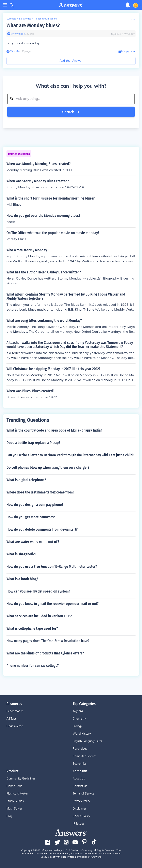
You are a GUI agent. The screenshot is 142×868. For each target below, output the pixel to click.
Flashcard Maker (17, 794)
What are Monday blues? (33, 25)
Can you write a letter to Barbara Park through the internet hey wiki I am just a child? (70, 455)
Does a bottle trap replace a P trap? (33, 443)
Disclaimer (79, 809)
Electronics (25, 19)
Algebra (78, 711)
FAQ (9, 816)
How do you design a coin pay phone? (35, 505)
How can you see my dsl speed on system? (38, 591)
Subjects (11, 19)
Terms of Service (84, 794)
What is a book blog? (22, 579)
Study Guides (15, 801)
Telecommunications (46, 19)
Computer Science (85, 756)
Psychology (80, 749)
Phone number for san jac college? (33, 666)
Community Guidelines (21, 778)
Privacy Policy (82, 801)
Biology (77, 726)
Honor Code (14, 786)
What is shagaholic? (21, 554)
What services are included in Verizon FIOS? (39, 616)
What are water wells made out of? (33, 542)
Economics (80, 764)
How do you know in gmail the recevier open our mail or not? (53, 604)
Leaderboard (15, 711)
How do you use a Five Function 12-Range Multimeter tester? (52, 567)
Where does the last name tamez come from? (40, 492)
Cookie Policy (81, 816)
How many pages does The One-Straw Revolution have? (48, 641)
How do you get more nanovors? (31, 517)
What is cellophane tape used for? (32, 628)
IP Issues (79, 824)
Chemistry (79, 719)
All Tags (12, 719)
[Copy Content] (124, 51)
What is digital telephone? (26, 480)
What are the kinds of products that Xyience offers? (45, 653)
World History (82, 734)
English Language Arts (87, 741)
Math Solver (14, 809)
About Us (79, 778)
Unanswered (15, 726)
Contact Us (80, 786)
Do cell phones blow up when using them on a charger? (48, 467)
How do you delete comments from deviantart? (42, 529)
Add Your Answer (71, 61)
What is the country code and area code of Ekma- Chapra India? (54, 430)
